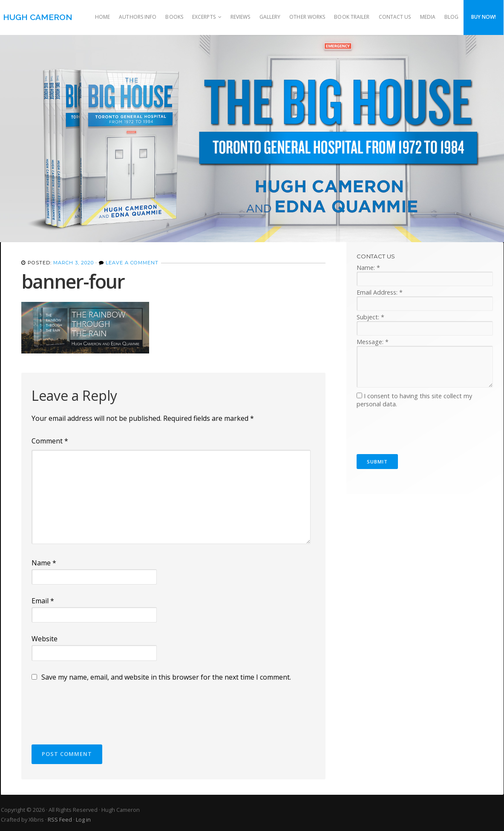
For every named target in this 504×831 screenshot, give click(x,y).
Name (44, 563)
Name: (368, 268)
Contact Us (395, 17)
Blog (451, 17)
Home (102, 17)
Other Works (307, 17)
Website (45, 639)
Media (428, 17)
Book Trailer (352, 17)
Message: (373, 342)
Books (174, 17)
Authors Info (138, 17)
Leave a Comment (132, 263)
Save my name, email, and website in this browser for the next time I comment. (166, 677)
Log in (83, 819)
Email (43, 601)
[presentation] (96, 709)
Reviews (240, 17)
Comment (50, 441)
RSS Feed (60, 819)
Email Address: (380, 292)
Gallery (270, 17)
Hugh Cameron (38, 17)
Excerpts (204, 17)
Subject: (370, 317)
